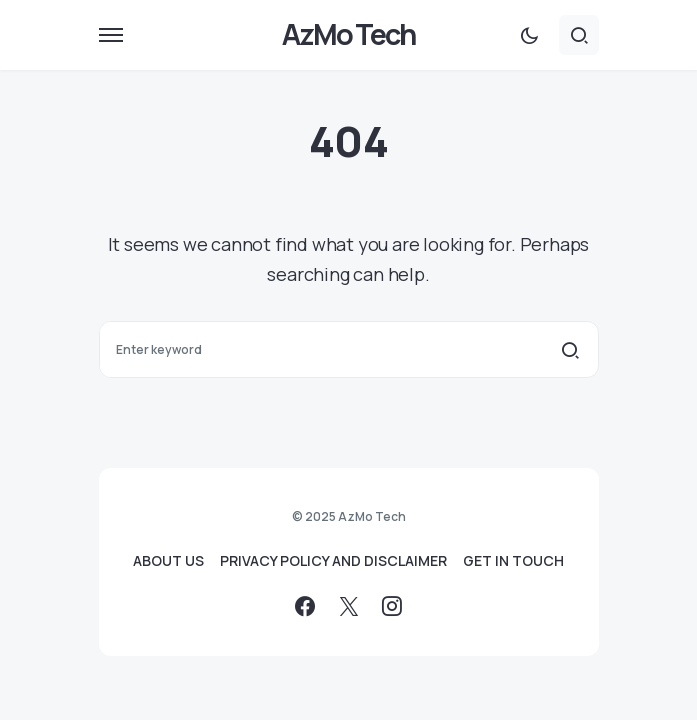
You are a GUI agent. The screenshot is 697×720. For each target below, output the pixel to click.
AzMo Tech (348, 34)
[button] (111, 35)
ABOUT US (168, 561)
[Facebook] (305, 606)
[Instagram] (392, 606)
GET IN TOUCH (513, 561)
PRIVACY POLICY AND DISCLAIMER (333, 561)
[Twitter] (349, 606)
